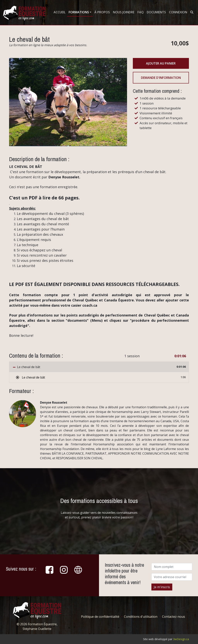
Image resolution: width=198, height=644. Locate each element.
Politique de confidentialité (100, 617)
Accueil (60, 12)
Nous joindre (124, 12)
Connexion (178, 12)
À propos (102, 12)
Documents (156, 12)
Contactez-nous (174, 617)
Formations (79, 12)
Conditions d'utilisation (141, 617)
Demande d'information (161, 78)
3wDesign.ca (181, 639)
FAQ (141, 12)
